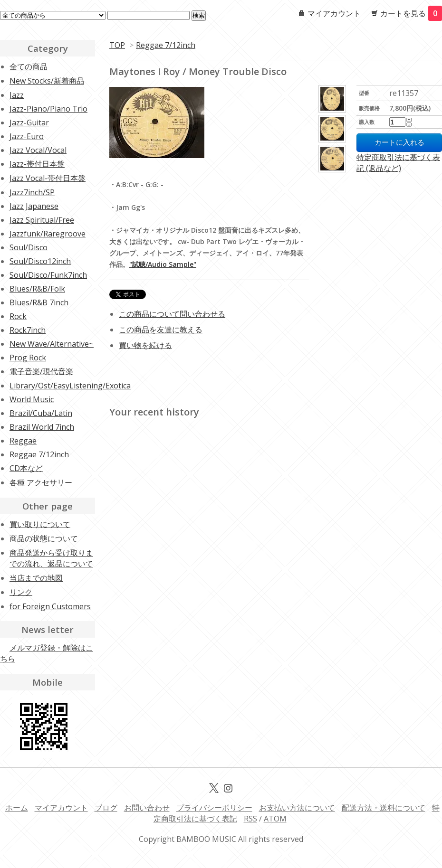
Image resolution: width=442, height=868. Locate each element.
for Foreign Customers (50, 606)
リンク (21, 592)
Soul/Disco (29, 247)
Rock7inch (28, 330)
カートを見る (411, 13)
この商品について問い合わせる (172, 314)
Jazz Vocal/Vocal (38, 150)
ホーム (17, 808)
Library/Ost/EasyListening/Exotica (70, 386)
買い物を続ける (145, 345)
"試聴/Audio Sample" (163, 264)
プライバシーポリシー (214, 808)
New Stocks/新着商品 (47, 81)
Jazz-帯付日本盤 (37, 164)
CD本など (26, 468)
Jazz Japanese (34, 206)
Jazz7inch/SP (32, 192)
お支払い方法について (297, 808)
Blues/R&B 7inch (39, 302)
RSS (250, 819)
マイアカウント (334, 13)
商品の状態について (44, 538)
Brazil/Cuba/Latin (41, 413)
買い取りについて (40, 524)
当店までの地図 (36, 578)
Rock (18, 316)
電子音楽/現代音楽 (41, 371)
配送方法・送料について (384, 808)
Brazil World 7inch (42, 427)
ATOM (275, 819)
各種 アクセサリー (41, 482)
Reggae (23, 441)
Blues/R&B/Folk (37, 289)
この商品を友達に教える (161, 330)
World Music (32, 399)
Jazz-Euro (27, 136)
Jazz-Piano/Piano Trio (48, 109)
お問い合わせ (147, 808)
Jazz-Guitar (29, 123)
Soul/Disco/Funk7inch (48, 275)
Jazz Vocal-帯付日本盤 (48, 178)
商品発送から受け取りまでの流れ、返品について (51, 558)
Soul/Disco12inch (40, 261)
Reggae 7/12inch (166, 45)
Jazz (17, 95)
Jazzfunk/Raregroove (48, 234)
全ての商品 (29, 66)
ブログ (106, 808)
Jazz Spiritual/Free (42, 220)
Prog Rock (28, 358)
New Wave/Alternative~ (52, 344)
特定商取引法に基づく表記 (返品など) (398, 163)
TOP (117, 45)
